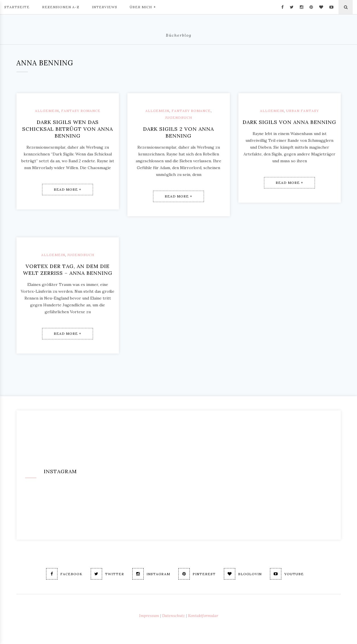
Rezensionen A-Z (61, 7)
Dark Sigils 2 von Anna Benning (178, 132)
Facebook (64, 574)
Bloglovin (243, 574)
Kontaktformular (203, 616)
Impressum (149, 616)
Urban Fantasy (303, 111)
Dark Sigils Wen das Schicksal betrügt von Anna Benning (68, 129)
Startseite (17, 7)
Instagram (151, 574)
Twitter (107, 574)
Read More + (68, 189)
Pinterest (197, 574)
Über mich (143, 7)
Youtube (287, 574)
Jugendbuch (179, 118)
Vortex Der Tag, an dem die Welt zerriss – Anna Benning (68, 270)
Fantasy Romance (81, 111)
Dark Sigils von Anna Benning (289, 122)
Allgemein (47, 111)
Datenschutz (174, 616)
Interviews (105, 7)
